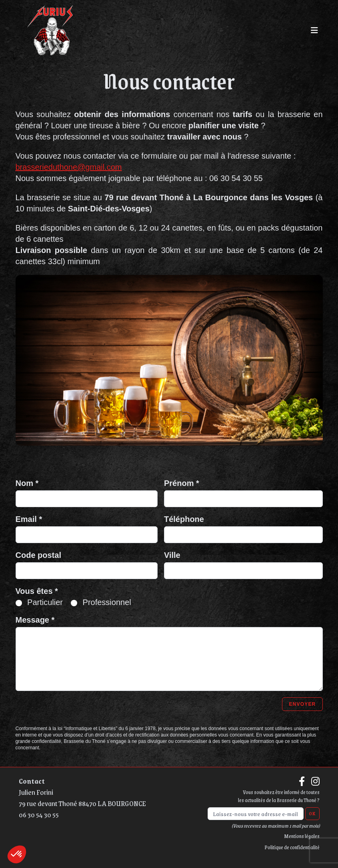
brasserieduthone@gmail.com (69, 167)
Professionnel (107, 602)
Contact (32, 781)
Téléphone (184, 519)
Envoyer (302, 704)
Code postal (38, 555)
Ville (172, 555)
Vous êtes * (37, 591)
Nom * (27, 483)
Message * (35, 620)
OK (312, 814)
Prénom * (182, 483)
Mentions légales (302, 836)
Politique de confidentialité (292, 847)
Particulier (45, 602)
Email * (29, 519)
